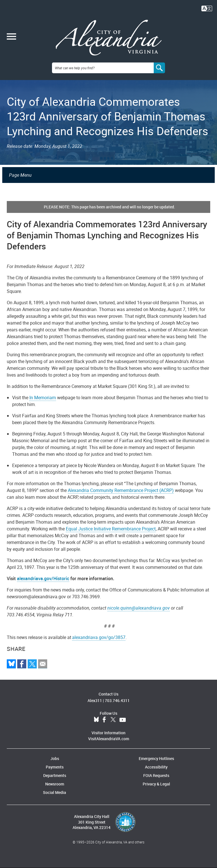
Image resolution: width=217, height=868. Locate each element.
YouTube (123, 720)
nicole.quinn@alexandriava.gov (139, 608)
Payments (55, 767)
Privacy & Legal (156, 784)
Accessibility (156, 767)
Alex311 (95, 700)
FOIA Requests (156, 775)
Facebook (104, 720)
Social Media (55, 792)
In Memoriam (43, 398)
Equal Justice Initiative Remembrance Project (111, 529)
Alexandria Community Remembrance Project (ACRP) (121, 490)
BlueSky (96, 720)
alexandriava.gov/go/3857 (99, 637)
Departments (55, 775)
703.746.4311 (117, 700)
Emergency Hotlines (156, 758)
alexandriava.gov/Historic (43, 578)
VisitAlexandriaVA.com (109, 739)
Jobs (55, 758)
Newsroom (55, 784)
